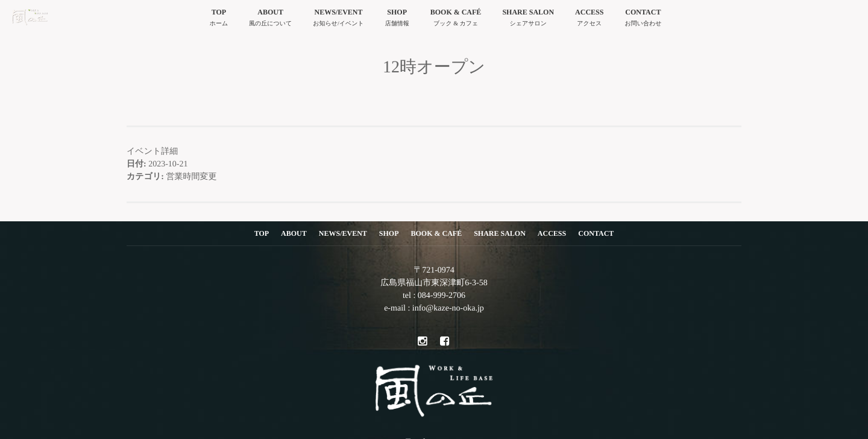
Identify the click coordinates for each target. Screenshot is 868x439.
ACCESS (589, 19)
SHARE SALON (528, 19)
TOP (219, 19)
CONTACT (643, 19)
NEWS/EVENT (338, 19)
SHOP (397, 19)
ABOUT (270, 19)
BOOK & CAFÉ (456, 19)
